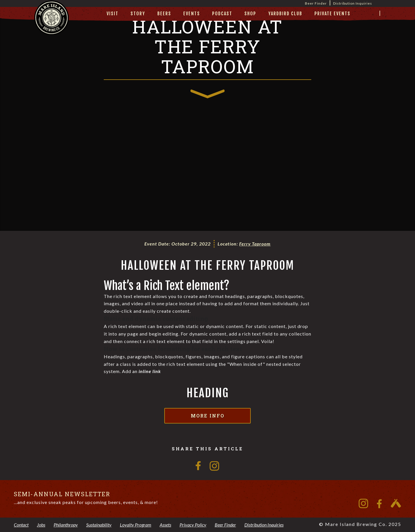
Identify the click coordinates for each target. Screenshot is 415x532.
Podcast (222, 14)
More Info (208, 416)
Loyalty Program (136, 525)
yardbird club (285, 14)
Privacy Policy (193, 525)
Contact (21, 525)
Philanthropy (66, 525)
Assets (165, 525)
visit (113, 14)
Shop (250, 14)
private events (332, 14)
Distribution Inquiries (353, 3)
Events (192, 14)
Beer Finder (316, 3)
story (138, 14)
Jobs (41, 525)
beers (164, 14)
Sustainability (99, 525)
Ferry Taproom (255, 244)
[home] (52, 25)
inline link (150, 371)
